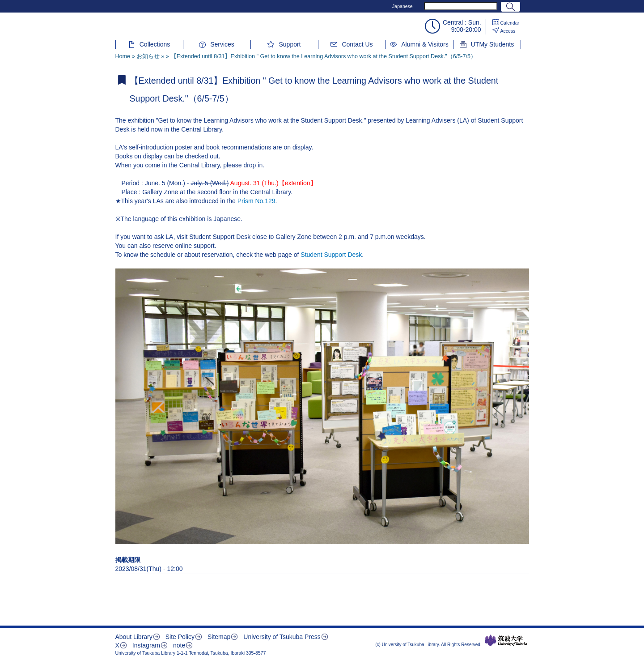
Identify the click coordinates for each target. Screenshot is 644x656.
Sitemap (219, 637)
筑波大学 (506, 640)
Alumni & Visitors (425, 44)
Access (508, 31)
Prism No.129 (256, 201)
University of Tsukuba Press (282, 637)
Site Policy (180, 637)
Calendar (510, 23)
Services (222, 44)
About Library (134, 637)
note (179, 645)
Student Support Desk (331, 255)
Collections (155, 44)
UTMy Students (492, 44)
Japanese (402, 6)
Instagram (146, 645)
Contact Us (357, 44)
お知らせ (148, 56)
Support (290, 44)
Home (123, 56)
